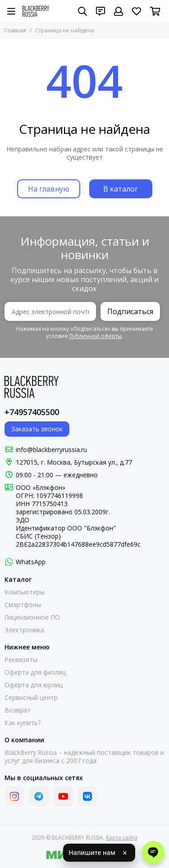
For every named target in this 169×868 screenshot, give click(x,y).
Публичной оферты (95, 336)
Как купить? (23, 723)
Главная (15, 30)
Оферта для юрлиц (34, 685)
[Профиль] (119, 11)
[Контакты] (100, 11)
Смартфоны (23, 605)
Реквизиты (21, 660)
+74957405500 (32, 412)
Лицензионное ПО (32, 617)
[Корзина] (155, 11)
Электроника (24, 630)
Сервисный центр (31, 698)
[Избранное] (137, 11)
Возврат (18, 710)
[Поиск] (82, 11)
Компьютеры (25, 592)
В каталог (121, 189)
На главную (49, 189)
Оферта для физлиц (35, 672)
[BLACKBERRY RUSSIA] (36, 11)
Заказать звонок (37, 429)
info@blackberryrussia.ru (51, 450)
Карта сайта (122, 838)
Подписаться (130, 311)
